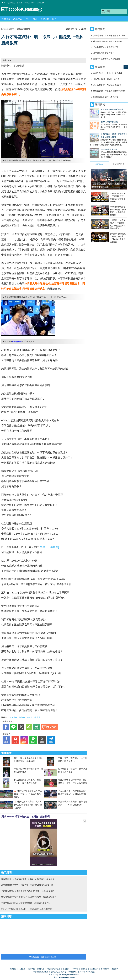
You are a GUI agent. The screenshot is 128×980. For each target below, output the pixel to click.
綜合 (54, 19)
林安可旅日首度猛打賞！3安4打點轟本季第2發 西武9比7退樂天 (28, 805)
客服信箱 (66, 969)
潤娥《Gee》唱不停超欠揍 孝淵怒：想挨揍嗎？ (27, 817)
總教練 (22, 717)
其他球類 (45, 19)
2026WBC (18, 19)
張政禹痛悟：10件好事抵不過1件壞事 (109, 36)
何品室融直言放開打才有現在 (106, 97)
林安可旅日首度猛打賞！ (104, 53)
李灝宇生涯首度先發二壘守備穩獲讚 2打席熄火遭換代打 (26, 903)
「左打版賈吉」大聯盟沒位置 (106, 47)
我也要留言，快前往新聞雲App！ (44, 957)
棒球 (28, 19)
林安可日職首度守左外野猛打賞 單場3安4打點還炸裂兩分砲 (28, 794)
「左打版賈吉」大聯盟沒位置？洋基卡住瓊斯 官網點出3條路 (28, 891)
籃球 (35, 19)
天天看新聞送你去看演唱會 (101, 109)
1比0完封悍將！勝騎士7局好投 (106, 79)
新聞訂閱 (40, 2)
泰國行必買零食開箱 (98, 119)
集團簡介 (41, 969)
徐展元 (37, 717)
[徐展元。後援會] (49, 547)
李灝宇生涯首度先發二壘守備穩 (107, 59)
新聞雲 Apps (30, 2)
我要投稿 (13, 969)
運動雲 (24, 10)
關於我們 (31, 969)
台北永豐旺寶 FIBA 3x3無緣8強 (107, 85)
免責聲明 (115, 969)
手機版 (20, 2)
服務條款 (84, 969)
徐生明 (30, 717)
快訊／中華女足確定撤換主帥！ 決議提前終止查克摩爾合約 (27, 909)
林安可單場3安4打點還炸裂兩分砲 (108, 41)
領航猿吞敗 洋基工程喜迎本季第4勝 (109, 91)
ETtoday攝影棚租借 (98, 144)
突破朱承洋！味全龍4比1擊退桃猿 (108, 73)
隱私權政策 (94, 969)
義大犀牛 (13, 717)
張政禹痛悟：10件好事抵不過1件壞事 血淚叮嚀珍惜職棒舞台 (28, 879)
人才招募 (22, 969)
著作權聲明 (105, 969)
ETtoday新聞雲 (8, 2)
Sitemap (75, 969)
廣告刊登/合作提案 (54, 969)
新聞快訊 (6, 19)
